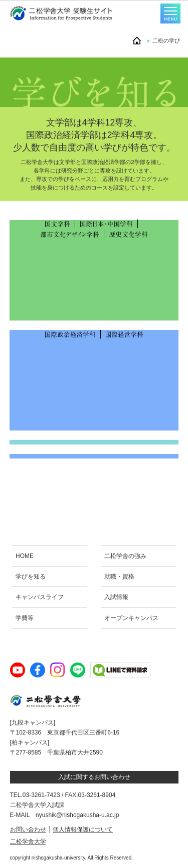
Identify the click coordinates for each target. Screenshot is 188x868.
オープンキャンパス (131, 618)
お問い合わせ (28, 829)
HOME (25, 556)
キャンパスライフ (40, 597)
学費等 (25, 618)
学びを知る (31, 576)
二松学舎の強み (125, 556)
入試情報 (116, 597)
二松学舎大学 (28, 841)
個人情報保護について (83, 829)
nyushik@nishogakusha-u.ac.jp (77, 815)
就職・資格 (119, 576)
